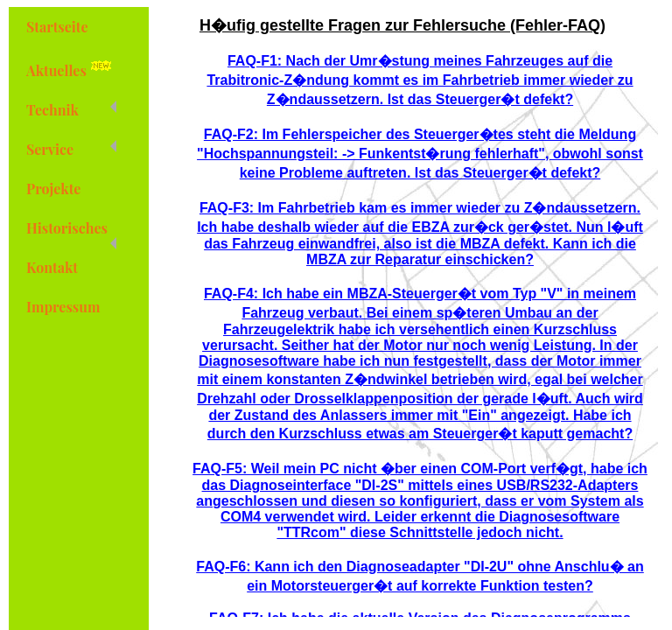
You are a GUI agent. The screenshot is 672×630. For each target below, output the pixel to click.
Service (71, 149)
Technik (71, 110)
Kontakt (52, 267)
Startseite (57, 27)
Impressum (63, 307)
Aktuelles (72, 68)
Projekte (53, 189)
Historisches (71, 233)
